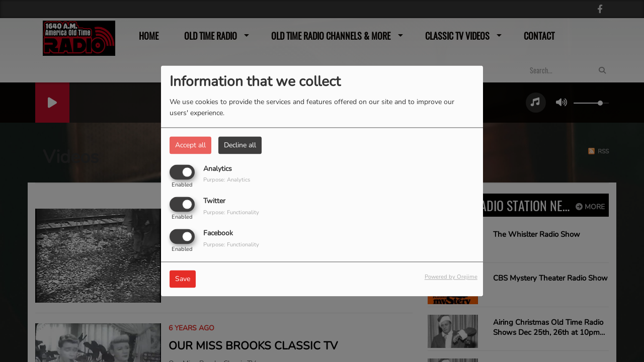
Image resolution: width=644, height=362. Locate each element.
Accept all (190, 145)
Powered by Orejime (451, 277)
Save (183, 279)
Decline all (240, 145)
